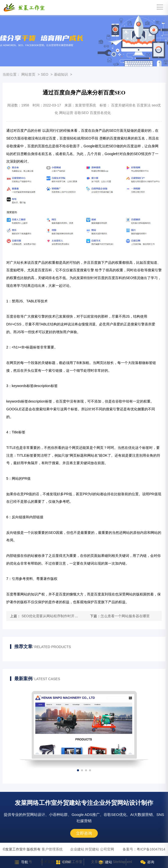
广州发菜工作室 (70, 862)
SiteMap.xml (122, 862)
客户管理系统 (52, 849)
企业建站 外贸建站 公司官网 (92, 849)
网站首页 (28, 74)
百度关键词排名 (123, 105)
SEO (45, 74)
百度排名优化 (100, 113)
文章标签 (98, 862)
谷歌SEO (81, 113)
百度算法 (144, 105)
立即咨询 (84, 833)
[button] (78, 770)
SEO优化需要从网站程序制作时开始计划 (53, 616)
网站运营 (66, 113)
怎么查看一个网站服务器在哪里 (125, 616)
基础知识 (61, 74)
